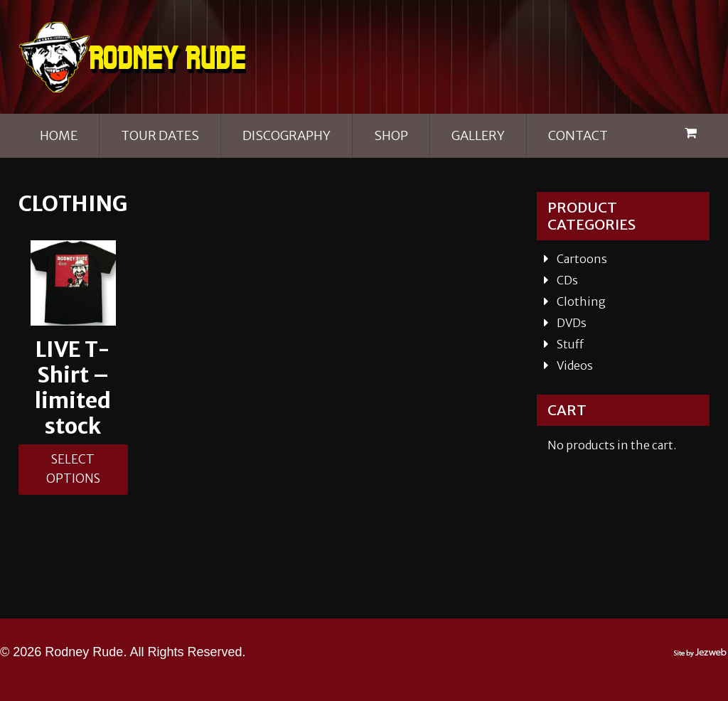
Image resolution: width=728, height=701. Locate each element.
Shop (391, 135)
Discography (287, 135)
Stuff (570, 344)
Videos (575, 365)
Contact (578, 135)
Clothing (581, 301)
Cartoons (582, 259)
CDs (567, 280)
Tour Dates (160, 135)
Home (59, 135)
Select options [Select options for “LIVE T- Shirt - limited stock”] (73, 472)
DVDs (572, 323)
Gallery (478, 135)
